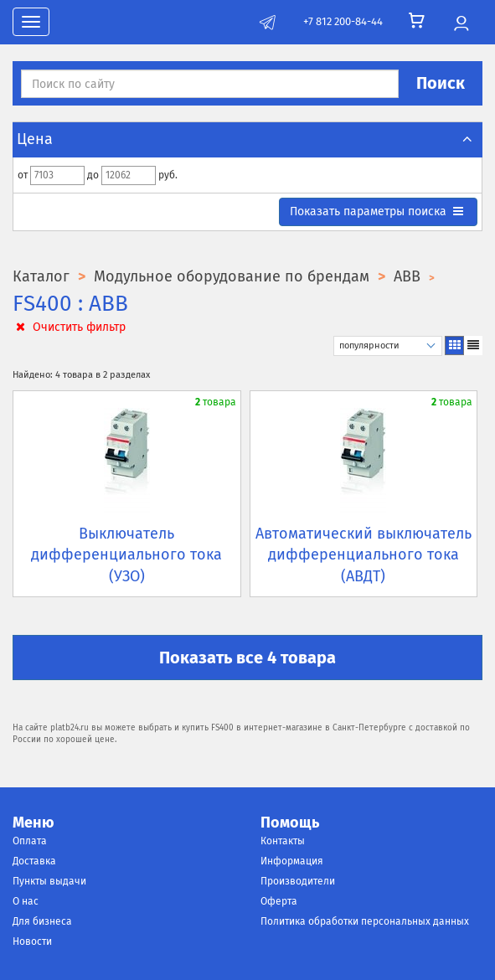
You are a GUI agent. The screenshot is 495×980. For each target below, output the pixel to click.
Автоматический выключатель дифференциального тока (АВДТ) (364, 555)
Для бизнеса (42, 921)
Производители (298, 881)
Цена (247, 139)
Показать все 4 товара (247, 658)
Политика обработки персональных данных (365, 921)
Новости (32, 941)
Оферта (279, 901)
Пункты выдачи (49, 881)
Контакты (283, 841)
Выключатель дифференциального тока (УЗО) (126, 555)
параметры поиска (378, 211)
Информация (292, 861)
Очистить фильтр (69, 327)
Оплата (30, 841)
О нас (26, 901)
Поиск (441, 83)
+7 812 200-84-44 (343, 21)
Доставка (34, 861)
